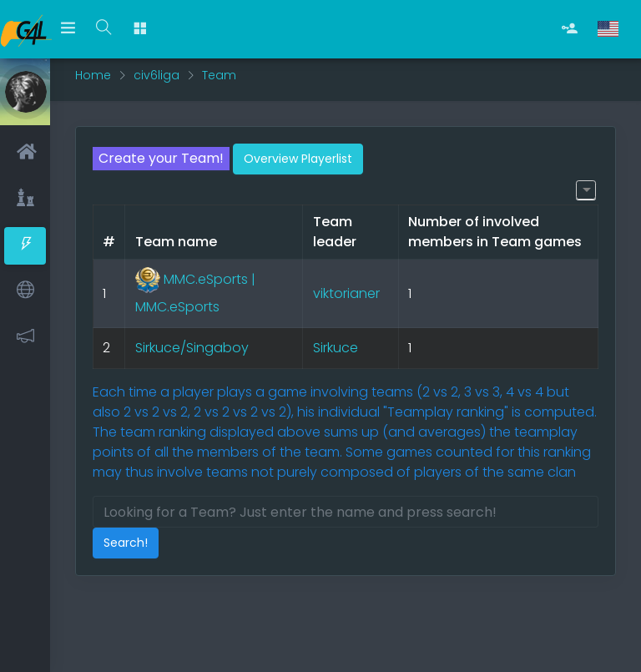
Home (93, 75)
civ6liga (156, 75)
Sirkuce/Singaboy (192, 348)
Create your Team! (161, 158)
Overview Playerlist (298, 159)
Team (219, 75)
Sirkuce (336, 348)
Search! (126, 543)
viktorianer (346, 293)
